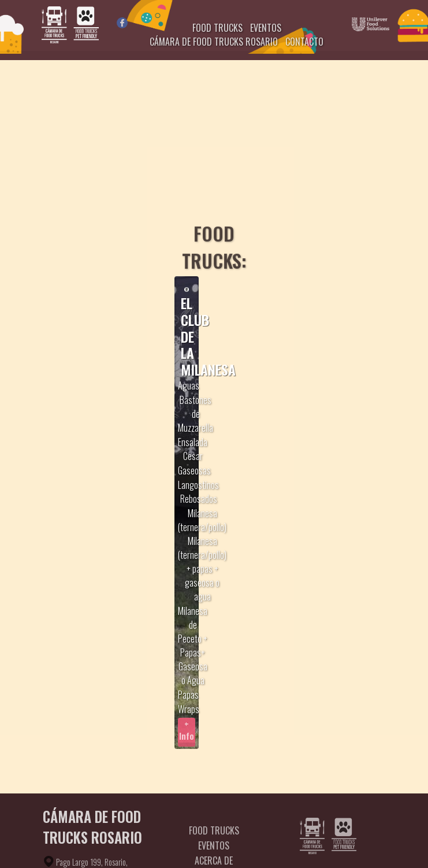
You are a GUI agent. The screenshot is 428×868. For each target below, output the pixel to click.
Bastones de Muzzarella (196, 414)
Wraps (189, 709)
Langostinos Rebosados (198, 492)
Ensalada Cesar (193, 449)
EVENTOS (266, 28)
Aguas (189, 385)
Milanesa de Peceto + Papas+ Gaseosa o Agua (193, 646)
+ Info (187, 730)
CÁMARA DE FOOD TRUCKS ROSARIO (214, 42)
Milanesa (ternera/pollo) (202, 520)
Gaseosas (194, 470)
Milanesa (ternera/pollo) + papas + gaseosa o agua (202, 569)
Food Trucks (214, 830)
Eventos (214, 845)
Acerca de (214, 860)
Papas (188, 695)
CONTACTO (304, 42)
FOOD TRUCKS (217, 28)
